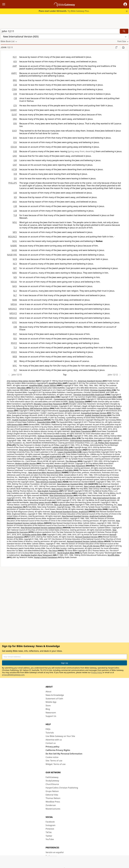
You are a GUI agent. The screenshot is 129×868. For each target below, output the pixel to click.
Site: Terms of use (54, 761)
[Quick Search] (60, 31)
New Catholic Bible (92, 486)
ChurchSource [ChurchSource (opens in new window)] (52, 784)
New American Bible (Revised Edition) (45, 473)
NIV (15, 277)
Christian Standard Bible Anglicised (89, 395)
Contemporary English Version (67, 399)
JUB (15, 193)
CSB (15, 85)
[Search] (124, 31)
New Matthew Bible (93, 509)
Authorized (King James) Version (68, 450)
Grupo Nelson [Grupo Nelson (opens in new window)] (52, 791)
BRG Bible (21, 388)
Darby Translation (77, 402)
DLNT (14, 115)
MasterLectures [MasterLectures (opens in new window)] (53, 809)
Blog (48, 709)
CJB (15, 98)
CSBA (14, 89)
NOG (15, 241)
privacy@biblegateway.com (13, 675)
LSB (15, 206)
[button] (125, 4)
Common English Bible (45, 397)
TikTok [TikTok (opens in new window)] (49, 832)
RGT (15, 334)
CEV (15, 106)
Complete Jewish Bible (107, 397)
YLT (15, 370)
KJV (15, 197)
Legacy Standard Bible (67, 452)
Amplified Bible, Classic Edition (43, 385)
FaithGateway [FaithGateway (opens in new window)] (52, 777)
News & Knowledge (55, 695)
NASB (14, 250)
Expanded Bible (44, 422)
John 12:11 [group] (7, 47)
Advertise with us (54, 740)
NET (15, 268)
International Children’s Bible (63, 438)
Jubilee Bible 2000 (60, 447)
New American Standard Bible (49, 482)
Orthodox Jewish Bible (32, 535)
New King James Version (40, 502)
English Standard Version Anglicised (28, 420)
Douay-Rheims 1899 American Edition (33, 408)
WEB (15, 357)
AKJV (15, 202)
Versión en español (55, 852)
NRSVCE (13, 313)
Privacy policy (52, 747)
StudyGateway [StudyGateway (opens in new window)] (52, 781)
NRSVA (14, 304)
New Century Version (61, 489)
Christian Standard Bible (100, 390)
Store (48, 706)
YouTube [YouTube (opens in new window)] (50, 839)
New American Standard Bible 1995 (72, 484)
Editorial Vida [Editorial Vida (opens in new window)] (52, 795)
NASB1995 (12, 255)
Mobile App (51, 702)
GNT (15, 165)
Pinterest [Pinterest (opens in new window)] (50, 829)
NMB (15, 300)
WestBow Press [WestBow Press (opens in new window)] (53, 802)
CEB (15, 94)
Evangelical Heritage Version (94, 413)
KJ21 (15, 57)
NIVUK (14, 282)
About (48, 692)
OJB (15, 327)
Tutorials (50, 733)
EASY (15, 131)
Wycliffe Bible (114, 555)
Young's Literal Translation (46, 557)
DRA (15, 119)
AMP (15, 66)
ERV (15, 124)
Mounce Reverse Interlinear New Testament (66, 466)
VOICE (14, 352)
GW (15, 160)
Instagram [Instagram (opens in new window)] (51, 825)
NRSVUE (13, 318)
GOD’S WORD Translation (71, 429)
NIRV (15, 273)
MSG (15, 222)
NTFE (14, 322)
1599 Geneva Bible (15, 424)
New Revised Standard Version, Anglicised (69, 512)
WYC (15, 366)
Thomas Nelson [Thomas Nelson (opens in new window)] (53, 798)
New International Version (61, 495)
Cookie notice (52, 757)
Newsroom (51, 713)
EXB (15, 151)
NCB (15, 259)
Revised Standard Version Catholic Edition (85, 541)
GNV (15, 156)
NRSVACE (13, 309)
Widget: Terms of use (56, 764)
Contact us (51, 743)
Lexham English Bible (52, 457)
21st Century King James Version (21, 381)
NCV (15, 264)
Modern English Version (26, 463)
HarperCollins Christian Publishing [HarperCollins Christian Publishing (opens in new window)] (62, 788)
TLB (15, 215)
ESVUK (14, 147)
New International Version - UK (106, 498)
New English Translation (48, 491)
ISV (15, 178)
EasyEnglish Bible (67, 411)
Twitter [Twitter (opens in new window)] (49, 836)
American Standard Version (90, 381)
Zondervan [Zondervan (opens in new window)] (51, 805)
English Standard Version (96, 415)
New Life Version (62, 505)
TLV (15, 348)
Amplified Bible (55, 383)
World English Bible (66, 553)
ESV (15, 142)
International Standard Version (84, 440)
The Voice (53, 551)
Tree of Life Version (91, 546)
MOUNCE (12, 237)
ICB (15, 174)
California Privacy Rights (58, 750)
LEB (15, 211)
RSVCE (14, 343)
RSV (15, 339)
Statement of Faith (54, 699)
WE (15, 361)
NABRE (14, 246)
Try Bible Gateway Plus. (64, 11)
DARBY (14, 110)
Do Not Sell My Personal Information (64, 754)
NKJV (15, 286)
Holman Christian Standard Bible (52, 436)
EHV (15, 138)
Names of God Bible (64, 470)
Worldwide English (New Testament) (37, 555)
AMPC (14, 73)
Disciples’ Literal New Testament (48, 404)
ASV (15, 62)
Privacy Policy (97, 672)
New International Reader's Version (55, 493)
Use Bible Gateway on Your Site (60, 736)
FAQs (48, 729)
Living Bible (30, 459)
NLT (15, 295)
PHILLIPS (13, 183)
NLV (15, 291)
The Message (71, 461)
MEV (15, 232)
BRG (15, 80)
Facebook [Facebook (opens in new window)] (50, 822)
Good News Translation (81, 431)
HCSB (14, 169)
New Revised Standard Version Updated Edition (41, 528)
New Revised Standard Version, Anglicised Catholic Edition (87, 516)
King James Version (27, 450)
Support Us (51, 716)
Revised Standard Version (86, 537)
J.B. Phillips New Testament (107, 443)
